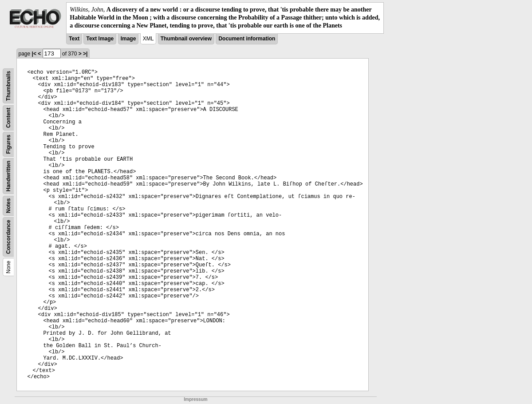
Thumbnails (8, 85)
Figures (8, 144)
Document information (247, 39)
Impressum (195, 399)
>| (85, 54)
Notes (8, 205)
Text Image (100, 39)
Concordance (8, 237)
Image (128, 39)
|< (34, 54)
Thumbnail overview (186, 39)
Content (8, 117)
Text (74, 39)
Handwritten (8, 176)
